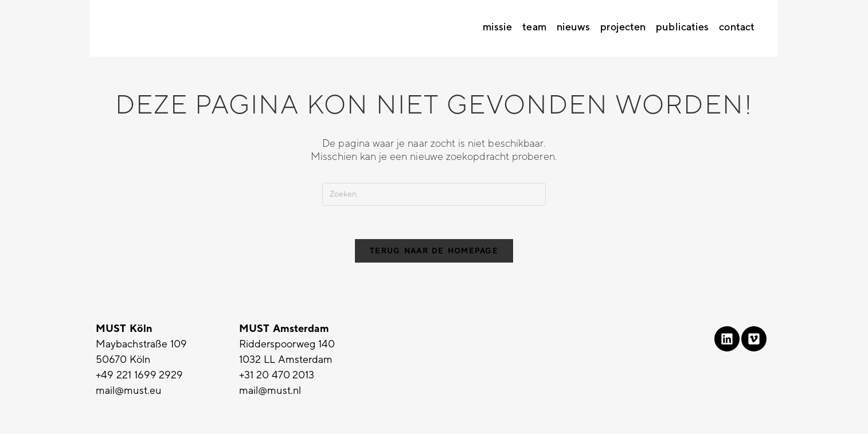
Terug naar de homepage (434, 253)
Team (534, 27)
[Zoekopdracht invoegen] (434, 194)
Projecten (623, 27)
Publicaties (682, 27)
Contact (737, 27)
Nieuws (574, 27)
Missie (498, 27)
